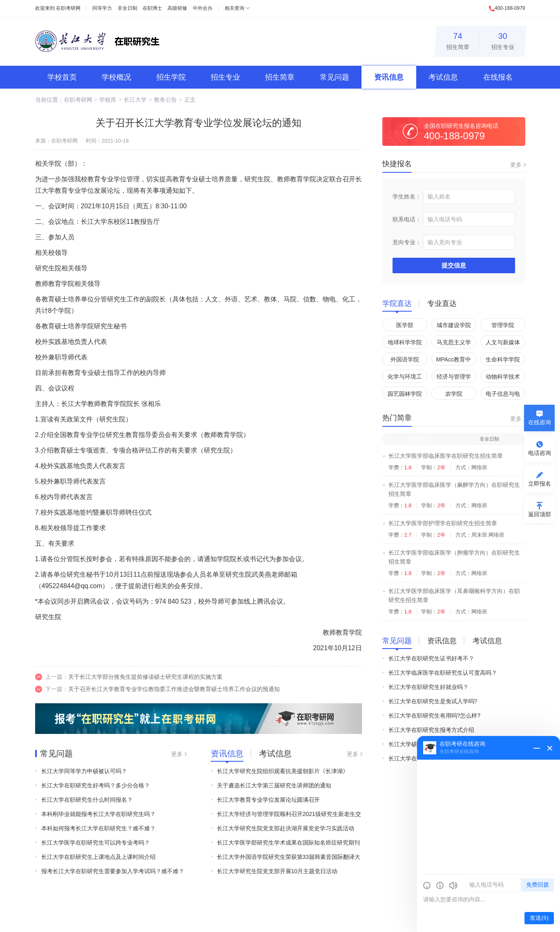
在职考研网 (68, 8)
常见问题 (335, 77)
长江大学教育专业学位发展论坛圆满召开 (268, 800)
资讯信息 (389, 77)
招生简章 (458, 40)
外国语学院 (405, 359)
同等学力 (102, 8)
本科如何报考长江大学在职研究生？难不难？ (98, 828)
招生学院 (171, 77)
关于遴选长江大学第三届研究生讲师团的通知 (274, 785)
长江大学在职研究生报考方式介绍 (431, 730)
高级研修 (177, 8)
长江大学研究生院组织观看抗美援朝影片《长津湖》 (283, 771)
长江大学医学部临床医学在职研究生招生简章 (446, 456)
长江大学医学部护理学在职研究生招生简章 (443, 523)
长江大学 (135, 100)
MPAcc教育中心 (454, 361)
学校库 (108, 100)
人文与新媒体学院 (503, 344)
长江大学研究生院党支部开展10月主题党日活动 (277, 871)
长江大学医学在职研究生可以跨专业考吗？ (96, 843)
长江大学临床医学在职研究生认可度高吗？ (443, 673)
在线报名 (498, 77)
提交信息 (454, 265)
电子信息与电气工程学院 (503, 395)
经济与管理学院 (454, 378)
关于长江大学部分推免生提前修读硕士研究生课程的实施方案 (145, 677)
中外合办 (203, 8)
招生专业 (503, 40)
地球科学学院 (405, 342)
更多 (177, 754)
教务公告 (165, 100)
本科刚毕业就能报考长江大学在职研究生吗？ (98, 814)
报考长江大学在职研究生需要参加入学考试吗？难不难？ (113, 871)
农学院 (454, 394)
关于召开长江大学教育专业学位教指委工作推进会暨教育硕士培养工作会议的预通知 (174, 689)
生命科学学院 (503, 359)
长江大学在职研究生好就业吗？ (428, 687)
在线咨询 (540, 422)
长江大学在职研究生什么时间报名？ (87, 800)
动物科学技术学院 (503, 378)
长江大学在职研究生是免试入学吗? (433, 701)
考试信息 (443, 77)
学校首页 (62, 77)
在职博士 (152, 8)
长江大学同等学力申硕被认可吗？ (84, 771)
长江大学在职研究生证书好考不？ (431, 658)
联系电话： (407, 219)
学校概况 (116, 77)
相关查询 (234, 8)
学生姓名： (407, 196)
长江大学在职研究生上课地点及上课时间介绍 (98, 857)
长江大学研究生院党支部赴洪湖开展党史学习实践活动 (286, 828)
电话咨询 (540, 453)
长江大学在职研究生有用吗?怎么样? (435, 716)
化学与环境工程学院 (405, 378)
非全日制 (127, 8)
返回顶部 (540, 514)
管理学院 (503, 325)
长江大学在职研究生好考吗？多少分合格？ (96, 785)
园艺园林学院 (405, 394)
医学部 (405, 325)
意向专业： (407, 242)
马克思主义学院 (454, 344)
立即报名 (540, 484)
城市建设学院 (454, 325)
